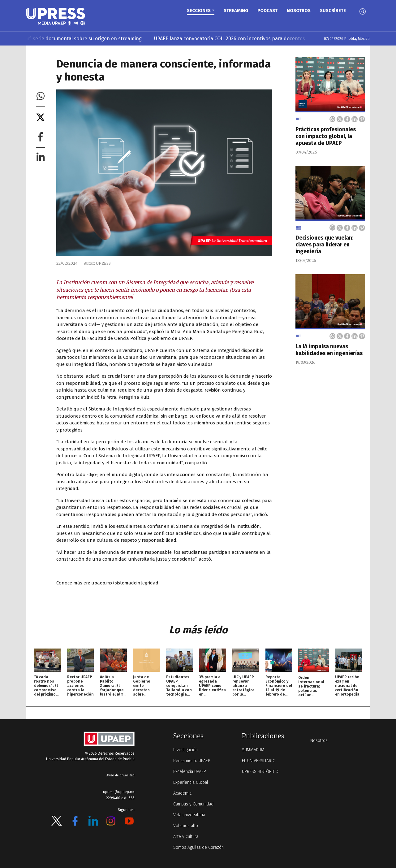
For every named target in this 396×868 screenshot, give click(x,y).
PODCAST (267, 11)
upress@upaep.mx (119, 792)
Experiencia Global (191, 782)
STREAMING (236, 11)
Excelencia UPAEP (190, 772)
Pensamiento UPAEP (192, 761)
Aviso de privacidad (121, 775)
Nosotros (299, 11)
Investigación (185, 750)
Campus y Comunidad (193, 804)
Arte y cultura (186, 837)
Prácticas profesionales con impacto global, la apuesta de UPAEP (326, 136)
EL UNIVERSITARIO (259, 761)
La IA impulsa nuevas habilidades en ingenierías (329, 350)
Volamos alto (186, 826)
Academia (182, 793)
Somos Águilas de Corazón (198, 847)
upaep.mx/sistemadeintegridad (125, 583)
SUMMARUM (253, 750)
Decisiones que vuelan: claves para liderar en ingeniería (324, 245)
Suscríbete (333, 11)
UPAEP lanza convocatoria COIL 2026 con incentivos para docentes (243, 39)
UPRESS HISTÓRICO (260, 772)
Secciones (199, 11)
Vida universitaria (189, 815)
